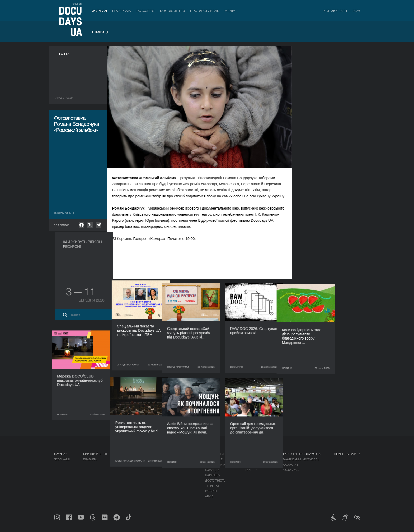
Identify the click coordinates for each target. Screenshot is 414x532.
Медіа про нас (257, 459)
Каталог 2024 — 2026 (342, 11)
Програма (122, 11)
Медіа (230, 11)
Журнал (100, 11)
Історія (211, 491)
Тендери (212, 486)
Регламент (214, 459)
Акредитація (255, 465)
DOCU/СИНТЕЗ (172, 11)
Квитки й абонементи (102, 454)
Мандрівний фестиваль (300, 459)
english (77, 4)
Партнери (213, 475)
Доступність (215, 480)
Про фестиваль (205, 11)
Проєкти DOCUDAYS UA (301, 454)
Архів (209, 496)
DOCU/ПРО (145, 11)
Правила (90, 459)
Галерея (252, 470)
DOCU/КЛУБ (290, 465)
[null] (82, 225)
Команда (212, 470)
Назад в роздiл (64, 98)
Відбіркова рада (218, 465)
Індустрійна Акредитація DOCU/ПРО (163, 459)
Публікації (100, 32)
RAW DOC (142, 465)
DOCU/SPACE (291, 470)
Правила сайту (347, 454)
